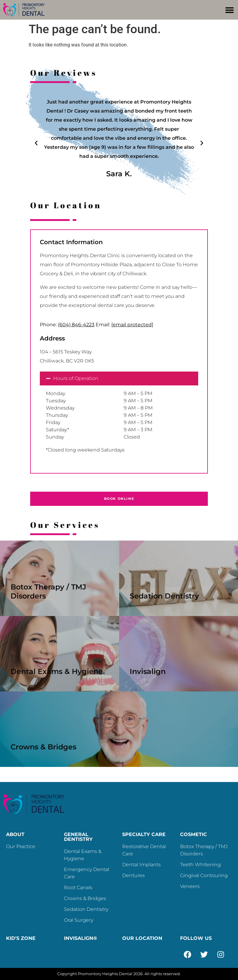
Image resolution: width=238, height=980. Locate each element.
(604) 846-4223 (76, 325)
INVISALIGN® (81, 938)
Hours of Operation (76, 378)
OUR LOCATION (142, 938)
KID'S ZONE (21, 938)
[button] (230, 10)
